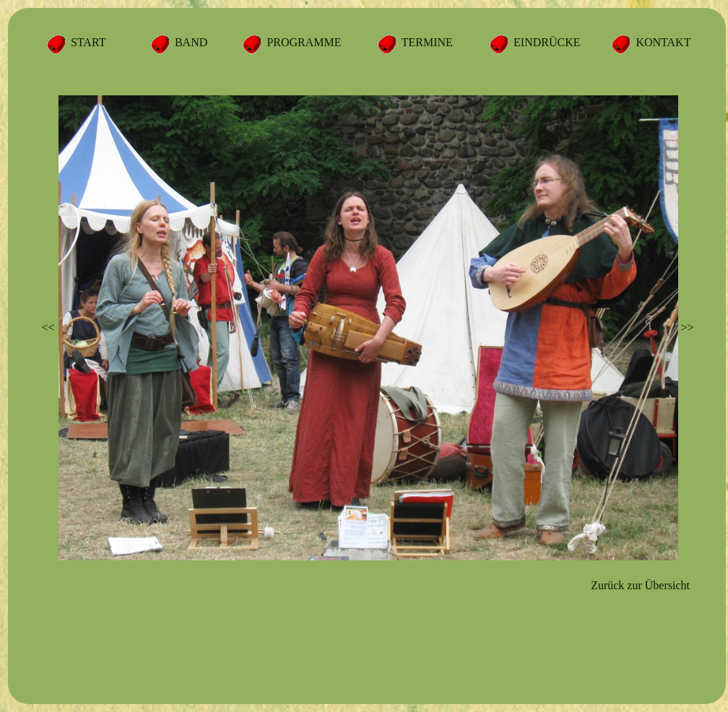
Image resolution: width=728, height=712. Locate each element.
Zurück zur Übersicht (640, 585)
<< (48, 327)
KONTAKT (662, 42)
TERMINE (426, 42)
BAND (190, 42)
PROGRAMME (302, 42)
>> (687, 327)
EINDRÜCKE (545, 42)
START (87, 42)
